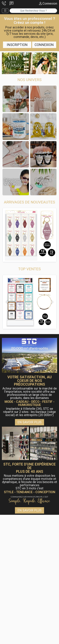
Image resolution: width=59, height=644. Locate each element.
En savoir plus (29, 422)
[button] (4, 4)
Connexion (44, 45)
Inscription (17, 45)
